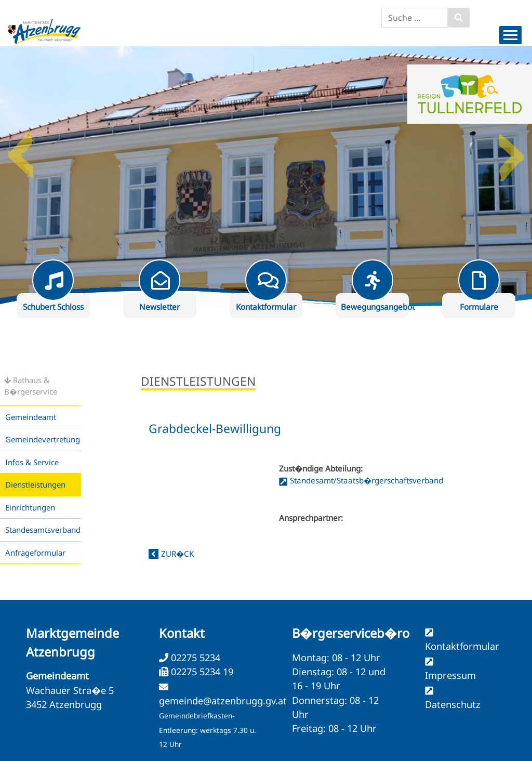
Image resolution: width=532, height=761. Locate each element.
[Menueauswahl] (510, 35)
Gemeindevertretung (43, 439)
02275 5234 (194, 658)
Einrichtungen (30, 507)
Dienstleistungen (35, 484)
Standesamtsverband (43, 530)
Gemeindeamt (31, 417)
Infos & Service (32, 462)
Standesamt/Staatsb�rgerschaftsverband (367, 480)
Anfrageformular (35, 553)
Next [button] (511, 150)
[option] (266, 176)
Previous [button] (21, 150)
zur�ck (177, 554)
